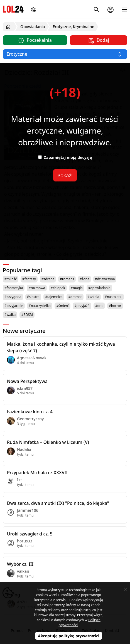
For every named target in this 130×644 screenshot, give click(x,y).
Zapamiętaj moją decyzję (65, 157)
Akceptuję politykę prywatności (69, 636)
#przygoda (13, 297)
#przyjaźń (82, 306)
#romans (67, 279)
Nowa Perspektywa (27, 381)
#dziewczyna (105, 279)
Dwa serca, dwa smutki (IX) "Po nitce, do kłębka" (58, 503)
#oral (99, 306)
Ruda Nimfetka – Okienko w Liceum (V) (48, 442)
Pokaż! (65, 175)
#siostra (33, 297)
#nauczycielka (40, 306)
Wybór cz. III (20, 564)
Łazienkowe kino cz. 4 (30, 412)
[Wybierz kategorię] (65, 54)
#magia (77, 288)
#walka (10, 315)
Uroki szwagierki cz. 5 (30, 534)
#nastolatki (113, 297)
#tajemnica (54, 297)
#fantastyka (14, 288)
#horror (115, 306)
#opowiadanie (99, 288)
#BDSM (27, 315)
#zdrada (48, 279)
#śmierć (62, 306)
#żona (84, 279)
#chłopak (58, 288)
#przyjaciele (14, 306)
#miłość (11, 279)
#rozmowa (37, 288)
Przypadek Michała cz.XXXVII (37, 473)
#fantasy (29, 279)
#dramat (75, 297)
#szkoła (93, 297)
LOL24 (13, 9)
